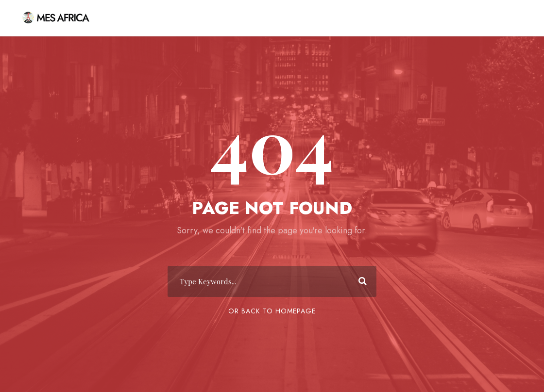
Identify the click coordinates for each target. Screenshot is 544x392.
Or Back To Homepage (272, 311)
